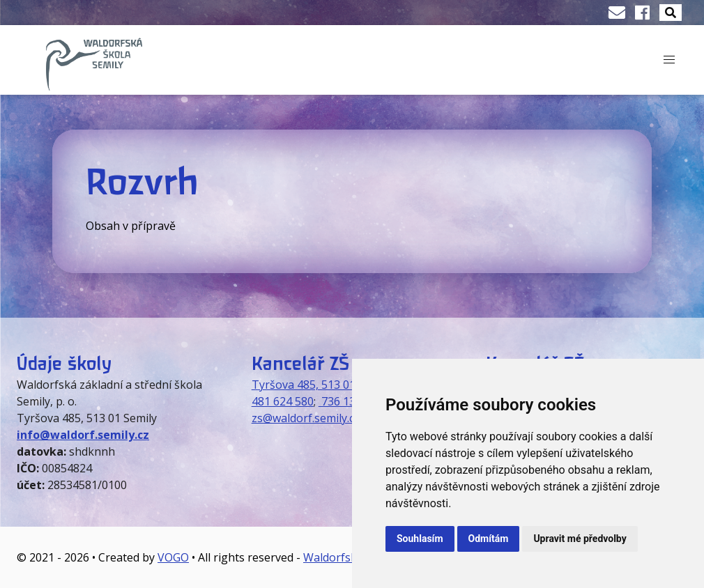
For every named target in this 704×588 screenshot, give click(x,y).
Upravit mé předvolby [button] (580, 539)
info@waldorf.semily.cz (83, 435)
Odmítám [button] (489, 539)
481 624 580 (283, 401)
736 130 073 (351, 401)
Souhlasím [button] (420, 539)
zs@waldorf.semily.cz (306, 418)
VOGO (173, 557)
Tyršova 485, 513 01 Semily (322, 385)
